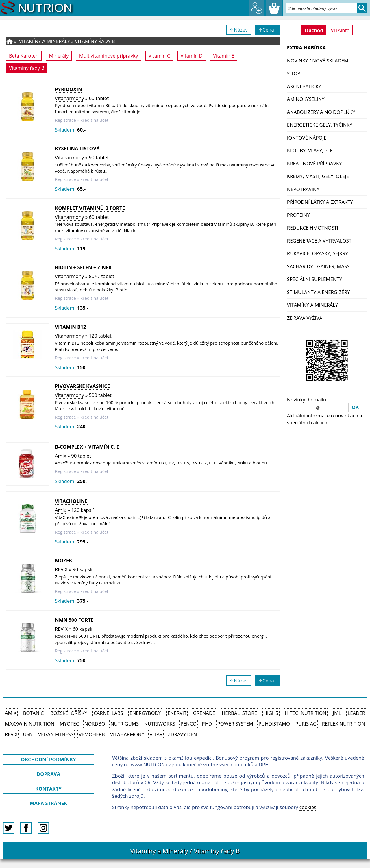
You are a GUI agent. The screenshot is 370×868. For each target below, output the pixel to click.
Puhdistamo (274, 724)
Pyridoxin (69, 89)
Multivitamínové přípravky (109, 56)
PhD (207, 724)
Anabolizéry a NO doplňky (321, 112)
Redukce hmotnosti (313, 228)
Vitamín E (224, 56)
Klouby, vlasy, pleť (311, 150)
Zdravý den (183, 734)
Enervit (177, 713)
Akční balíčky (304, 86)
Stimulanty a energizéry (319, 292)
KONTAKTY (48, 789)
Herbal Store (239, 713)
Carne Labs (108, 713)
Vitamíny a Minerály (313, 305)
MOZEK (63, 560)
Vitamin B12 (71, 327)
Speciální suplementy (314, 279)
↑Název (239, 30)
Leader (356, 713)
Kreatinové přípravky (314, 163)
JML (337, 713)
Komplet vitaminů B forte (90, 208)
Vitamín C (159, 56)
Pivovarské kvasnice (82, 386)
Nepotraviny (303, 189)
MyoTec (70, 724)
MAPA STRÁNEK (49, 803)
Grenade (204, 713)
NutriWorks (160, 724)
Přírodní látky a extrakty (320, 202)
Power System (235, 724)
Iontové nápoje (307, 138)
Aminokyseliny (306, 99)
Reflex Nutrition (344, 724)
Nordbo (95, 724)
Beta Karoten (24, 56)
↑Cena (267, 30)
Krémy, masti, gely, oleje (318, 176)
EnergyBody (145, 713)
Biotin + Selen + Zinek (83, 267)
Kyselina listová (77, 148)
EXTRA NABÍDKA (307, 48)
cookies (308, 807)
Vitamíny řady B (95, 41)
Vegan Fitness (56, 734)
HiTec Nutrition (306, 713)
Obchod (314, 30)
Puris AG (306, 724)
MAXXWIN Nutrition (30, 724)
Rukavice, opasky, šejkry (318, 253)
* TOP (294, 73)
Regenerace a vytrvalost (319, 241)
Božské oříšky (69, 713)
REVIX (61, 569)
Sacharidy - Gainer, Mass (318, 266)
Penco (188, 724)
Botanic (34, 713)
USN (28, 734)
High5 (271, 713)
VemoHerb (92, 734)
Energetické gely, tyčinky (320, 125)
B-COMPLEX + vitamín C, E (87, 447)
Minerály (59, 56)
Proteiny (298, 215)
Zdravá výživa (305, 318)
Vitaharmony (69, 98)
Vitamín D (192, 56)
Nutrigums (125, 724)
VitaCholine (71, 501)
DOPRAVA (48, 774)
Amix (61, 456)
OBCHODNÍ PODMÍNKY (48, 759)
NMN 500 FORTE (74, 620)
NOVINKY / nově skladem (318, 61)
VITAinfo (340, 30)
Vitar (156, 734)
